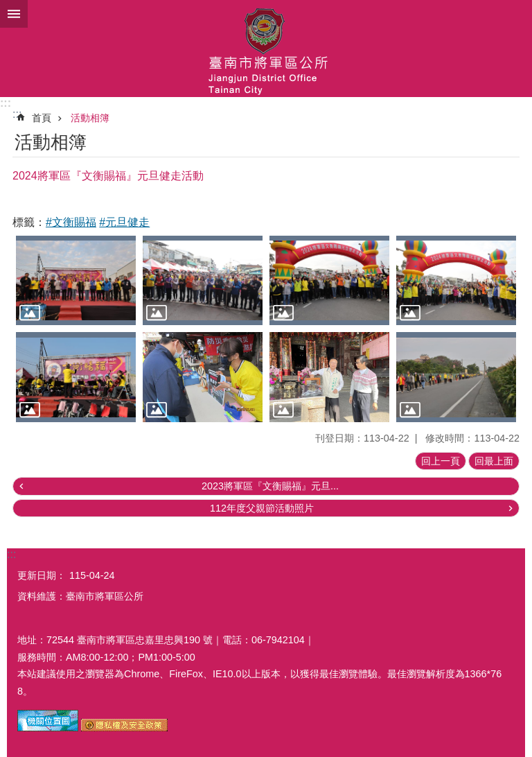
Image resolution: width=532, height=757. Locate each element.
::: (6, 103)
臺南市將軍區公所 (266, 49)
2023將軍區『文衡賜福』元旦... (270, 486)
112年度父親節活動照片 (262, 508)
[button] (76, 281)
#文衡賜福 (71, 222)
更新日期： (42, 575)
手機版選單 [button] (14, 14)
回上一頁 (441, 461)
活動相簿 (90, 118)
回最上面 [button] (494, 461)
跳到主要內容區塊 (7, 7)
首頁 (42, 118)
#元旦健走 (124, 222)
